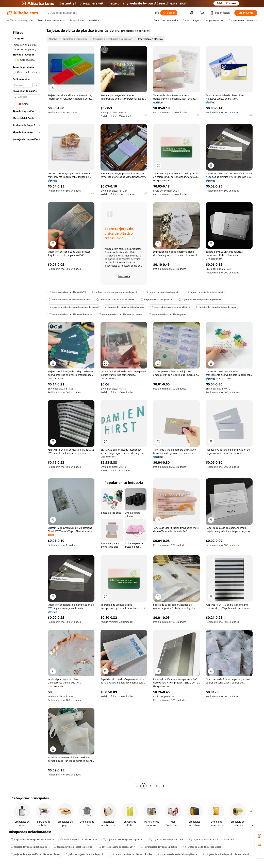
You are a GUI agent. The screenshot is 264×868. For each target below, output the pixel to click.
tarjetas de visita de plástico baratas (125, 307)
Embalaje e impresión (75, 39)
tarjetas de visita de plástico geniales (123, 839)
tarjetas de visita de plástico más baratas (120, 314)
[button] (157, 13)
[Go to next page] (164, 786)
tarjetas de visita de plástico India (29, 847)
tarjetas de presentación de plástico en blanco (35, 854)
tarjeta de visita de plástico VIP (166, 839)
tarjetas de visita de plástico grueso (168, 314)
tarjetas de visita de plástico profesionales (212, 839)
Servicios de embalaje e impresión (113, 39)
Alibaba (53, 39)
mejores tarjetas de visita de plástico (170, 307)
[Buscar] (169, 13)
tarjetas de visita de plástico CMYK (67, 292)
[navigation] (26, 409)
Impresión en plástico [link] (150, 39)
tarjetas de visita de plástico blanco (115, 300)
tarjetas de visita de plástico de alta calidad (226, 854)
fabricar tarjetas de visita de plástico (86, 854)
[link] (260, 836)
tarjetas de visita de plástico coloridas (132, 854)
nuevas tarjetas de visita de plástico (177, 854)
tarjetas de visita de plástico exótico (206, 292)
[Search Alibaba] (100, 13)
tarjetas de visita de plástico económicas (32, 839)
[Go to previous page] (137, 786)
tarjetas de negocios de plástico (163, 292)
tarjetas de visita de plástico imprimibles (200, 300)
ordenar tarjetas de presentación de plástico (116, 292)
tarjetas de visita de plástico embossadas (70, 314)
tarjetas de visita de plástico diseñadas (69, 300)
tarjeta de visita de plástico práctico (73, 847)
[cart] (203, 13)
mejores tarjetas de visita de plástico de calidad (74, 307)
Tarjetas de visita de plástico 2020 (79, 839)
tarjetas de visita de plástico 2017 (117, 847)
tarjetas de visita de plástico (156, 300)
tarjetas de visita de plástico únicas (202, 847)
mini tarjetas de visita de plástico (159, 847)
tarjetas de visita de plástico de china (216, 307)
